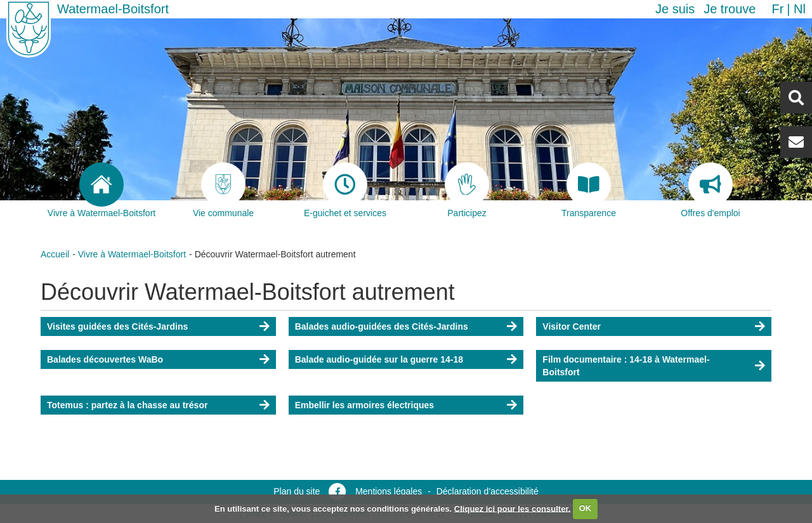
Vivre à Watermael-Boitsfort (132, 254)
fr (777, 9)
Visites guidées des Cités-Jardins (117, 326)
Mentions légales (389, 491)
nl (800, 9)
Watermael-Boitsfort (113, 9)
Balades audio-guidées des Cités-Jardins (382, 326)
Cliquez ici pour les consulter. (513, 508)
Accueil (55, 254)
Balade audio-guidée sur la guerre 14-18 (379, 359)
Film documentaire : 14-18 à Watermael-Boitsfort (626, 366)
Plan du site (297, 491)
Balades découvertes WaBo (105, 359)
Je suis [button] (675, 9)
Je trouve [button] (730, 9)
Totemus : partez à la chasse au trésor (127, 405)
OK (586, 508)
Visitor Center (572, 326)
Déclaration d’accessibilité (488, 491)
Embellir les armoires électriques (364, 405)
